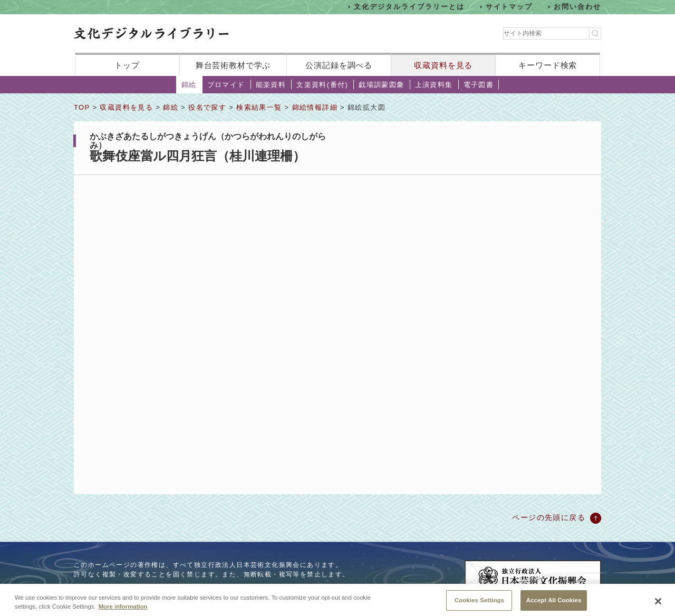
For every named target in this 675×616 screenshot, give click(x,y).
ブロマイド (226, 85)
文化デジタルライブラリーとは (409, 7)
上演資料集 (434, 85)
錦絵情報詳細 (315, 107)
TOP (82, 107)
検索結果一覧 (259, 107)
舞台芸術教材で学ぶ (233, 65)
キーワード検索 (548, 65)
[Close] (658, 604)
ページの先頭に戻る (549, 517)
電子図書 (479, 85)
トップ (127, 65)
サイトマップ (509, 7)
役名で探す (207, 107)
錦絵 (189, 85)
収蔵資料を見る (443, 65)
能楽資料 (271, 85)
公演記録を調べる (339, 65)
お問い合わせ (577, 7)
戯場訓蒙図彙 (381, 85)
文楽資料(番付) (322, 85)
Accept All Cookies (554, 603)
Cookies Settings (479, 603)
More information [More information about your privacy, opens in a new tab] (123, 609)
